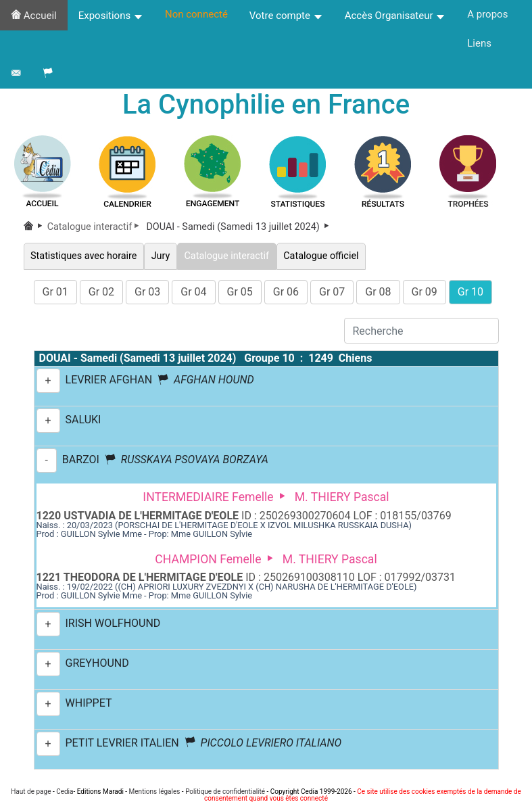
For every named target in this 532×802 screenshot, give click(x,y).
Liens (479, 43)
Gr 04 (193, 292)
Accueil (34, 16)
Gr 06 (286, 292)
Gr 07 (332, 292)
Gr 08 (378, 292)
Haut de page (31, 792)
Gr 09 (425, 292)
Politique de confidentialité (225, 792)
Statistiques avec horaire (84, 256)
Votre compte (286, 16)
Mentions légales (155, 792)
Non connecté (196, 14)
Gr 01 (55, 292)
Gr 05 (240, 292)
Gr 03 (147, 292)
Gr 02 (101, 292)
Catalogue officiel (321, 256)
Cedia (65, 792)
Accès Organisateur (395, 16)
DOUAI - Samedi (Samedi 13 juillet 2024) (239, 227)
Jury (161, 256)
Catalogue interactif (96, 227)
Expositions (111, 16)
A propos (487, 14)
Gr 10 (470, 292)
